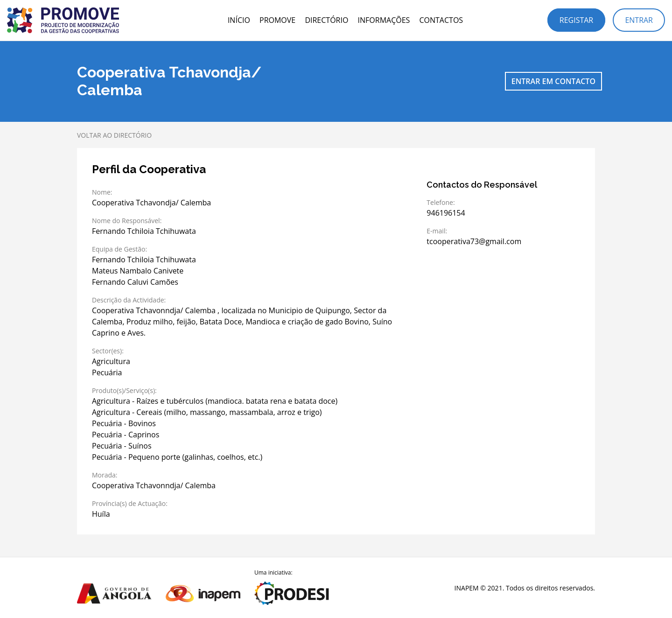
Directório (326, 20)
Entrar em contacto (553, 81)
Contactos (441, 20)
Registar (576, 20)
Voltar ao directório (114, 135)
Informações (384, 20)
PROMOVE (277, 20)
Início (239, 20)
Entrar (639, 20)
